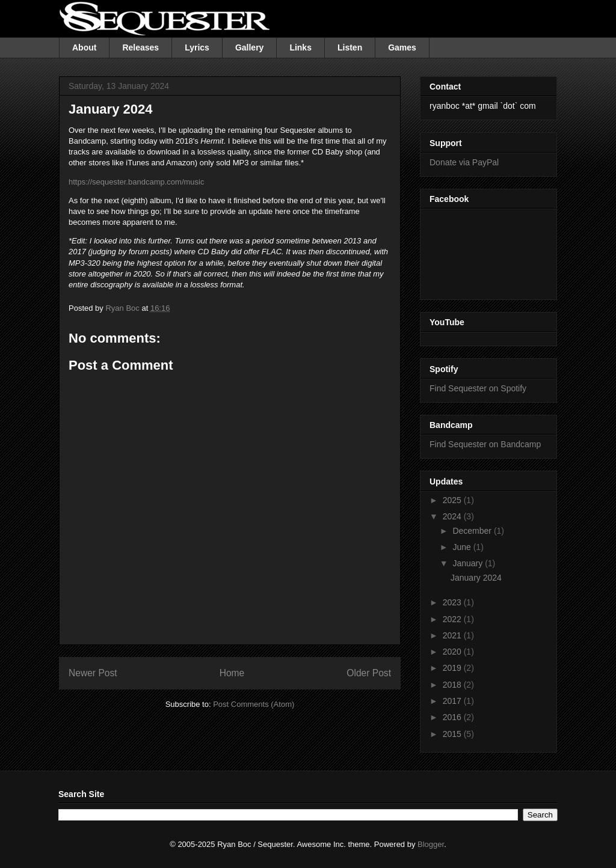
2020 (453, 652)
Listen (350, 47)
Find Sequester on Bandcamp (485, 444)
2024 (453, 516)
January (469, 563)
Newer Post (93, 673)
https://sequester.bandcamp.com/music (136, 182)
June (463, 547)
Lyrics (197, 47)
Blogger (431, 844)
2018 (453, 685)
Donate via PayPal (464, 162)
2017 (453, 701)
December (473, 531)
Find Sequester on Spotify (478, 388)
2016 (453, 717)
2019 (453, 668)
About (84, 47)
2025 (453, 500)
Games (402, 47)
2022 (453, 619)
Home (232, 673)
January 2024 (476, 578)
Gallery (249, 47)
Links (300, 47)
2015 (453, 734)
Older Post (369, 673)
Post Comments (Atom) (254, 704)
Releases (140, 47)
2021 (453, 635)
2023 (453, 602)
